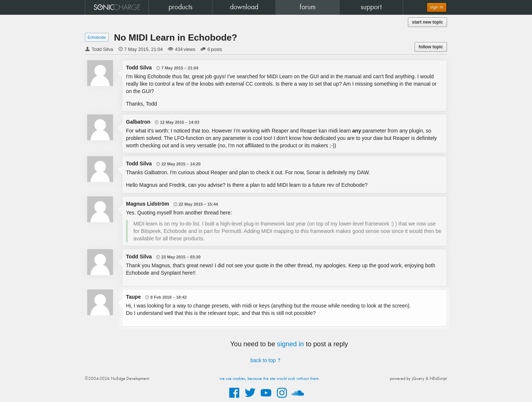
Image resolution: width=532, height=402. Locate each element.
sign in (437, 7)
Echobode (97, 37)
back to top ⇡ (266, 360)
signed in (291, 344)
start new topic (427, 22)
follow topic (431, 47)
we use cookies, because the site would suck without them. (270, 379)
